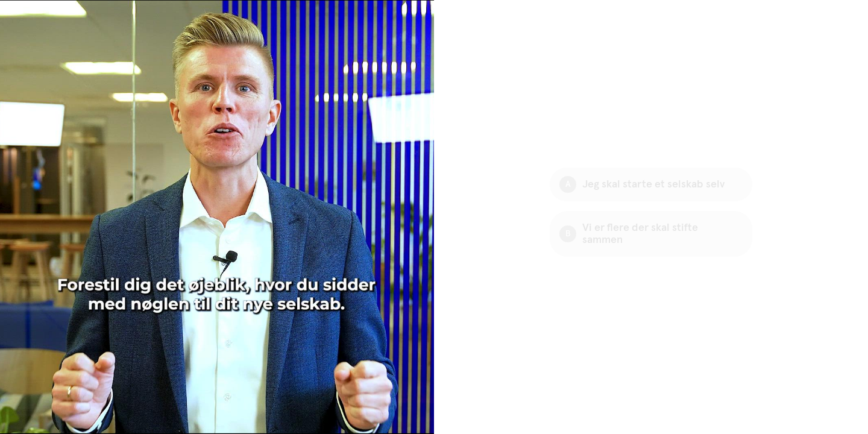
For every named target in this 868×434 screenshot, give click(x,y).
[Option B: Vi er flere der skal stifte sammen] (651, 234)
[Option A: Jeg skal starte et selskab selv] (651, 184)
